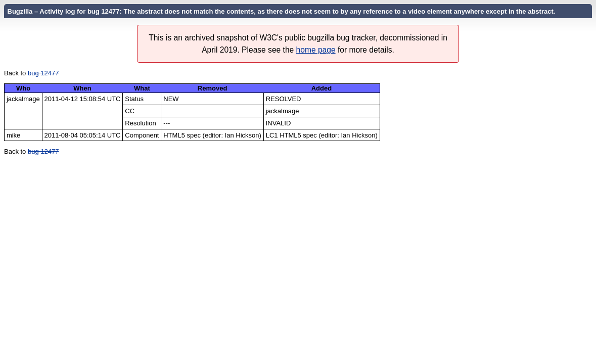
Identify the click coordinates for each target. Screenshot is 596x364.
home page (316, 50)
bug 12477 (43, 73)
